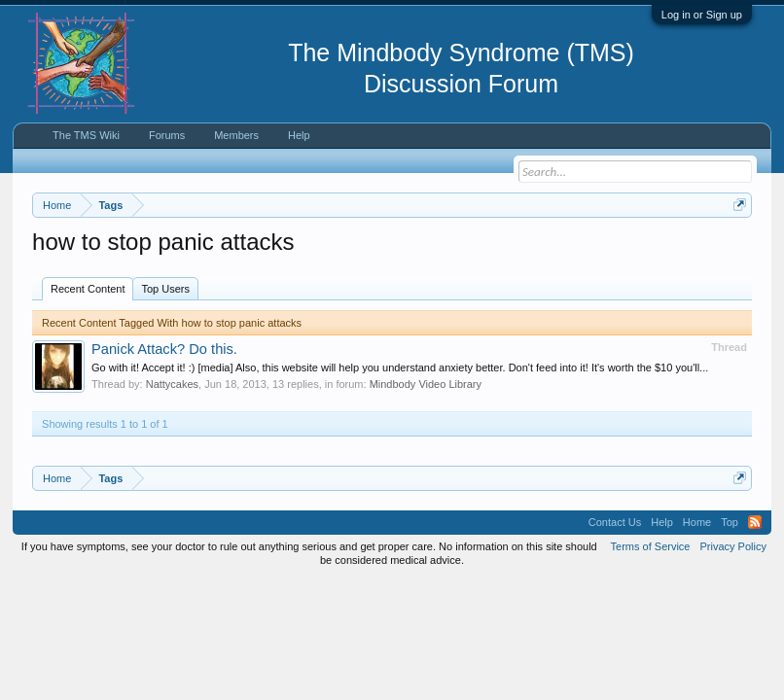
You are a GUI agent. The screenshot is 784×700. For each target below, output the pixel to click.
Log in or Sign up (702, 15)
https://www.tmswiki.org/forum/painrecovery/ (245, 273)
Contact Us (615, 603)
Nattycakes (172, 465)
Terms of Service (651, 626)
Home (697, 603)
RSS (755, 603)
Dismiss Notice (736, 250)
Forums (167, 135)
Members (236, 135)
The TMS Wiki (86, 135)
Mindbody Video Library (426, 465)
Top (730, 603)
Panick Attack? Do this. (164, 429)
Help (299, 135)
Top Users (165, 368)
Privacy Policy (732, 626)
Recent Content (88, 368)
